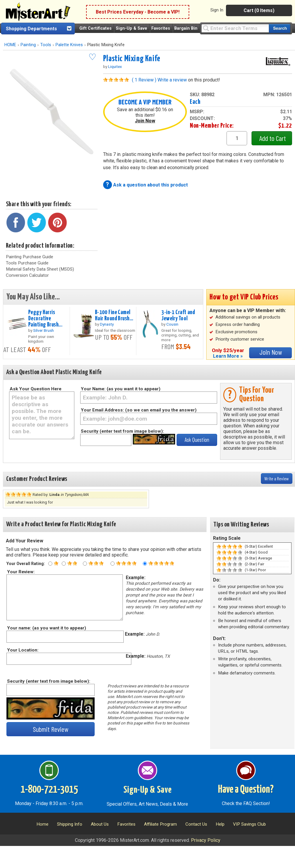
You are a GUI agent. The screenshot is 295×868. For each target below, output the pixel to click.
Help (220, 824)
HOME (10, 45)
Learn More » (228, 356)
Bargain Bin (186, 28)
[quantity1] (237, 138)
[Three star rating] (85, 564)
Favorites (161, 28)
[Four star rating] (113, 564)
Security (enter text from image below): (122, 431)
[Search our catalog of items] (280, 28)
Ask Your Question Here (36, 389)
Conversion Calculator (27, 275)
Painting (28, 45)
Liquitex (115, 66)
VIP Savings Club (249, 824)
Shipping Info (70, 824)
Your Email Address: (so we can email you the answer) (139, 410)
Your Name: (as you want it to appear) (121, 389)
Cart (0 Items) (259, 10)
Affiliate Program (160, 824)
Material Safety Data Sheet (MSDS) (40, 269)
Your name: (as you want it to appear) (46, 628)
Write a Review (277, 478)
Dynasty (107, 324)
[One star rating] (50, 564)
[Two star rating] (64, 564)
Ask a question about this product (150, 185)
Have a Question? (246, 790)
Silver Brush (43, 330)
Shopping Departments (31, 29)
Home (42, 824)
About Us (100, 824)
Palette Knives (69, 45)
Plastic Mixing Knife (132, 59)
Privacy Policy (206, 840)
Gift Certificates (95, 28)
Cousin (172, 324)
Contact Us (196, 824)
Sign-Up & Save (131, 28)
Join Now (145, 121)
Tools (46, 45)
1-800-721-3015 (49, 790)
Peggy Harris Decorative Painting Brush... (45, 319)
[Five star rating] (145, 564)
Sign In (217, 10)
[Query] (235, 28)
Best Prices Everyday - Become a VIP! (138, 12)
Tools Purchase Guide (27, 263)
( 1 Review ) (144, 80)
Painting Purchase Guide (30, 257)
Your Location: (22, 650)
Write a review (172, 80)
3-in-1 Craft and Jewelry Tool (178, 315)
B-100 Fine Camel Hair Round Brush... (114, 315)
